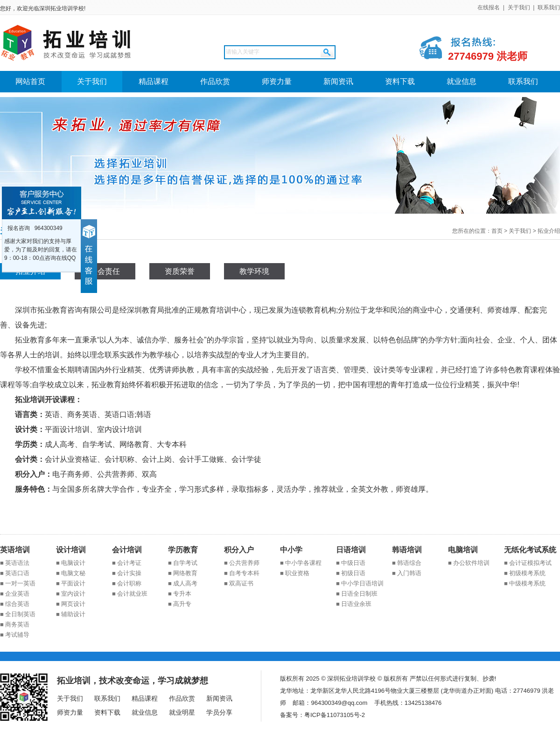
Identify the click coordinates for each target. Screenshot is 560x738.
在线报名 (489, 7)
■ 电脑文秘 (71, 573)
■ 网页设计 (71, 604)
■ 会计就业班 (130, 594)
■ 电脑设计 (71, 563)
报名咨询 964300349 (33, 228)
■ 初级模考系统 (525, 573)
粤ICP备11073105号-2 (335, 715)
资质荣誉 (180, 271)
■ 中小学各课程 (301, 563)
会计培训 (127, 550)
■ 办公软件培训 (469, 563)
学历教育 (183, 550)
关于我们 (519, 7)
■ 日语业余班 (354, 604)
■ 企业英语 (15, 594)
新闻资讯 (338, 81)
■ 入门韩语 (407, 573)
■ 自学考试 (183, 563)
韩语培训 (407, 550)
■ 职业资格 (295, 573)
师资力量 (277, 81)
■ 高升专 (180, 604)
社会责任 (105, 271)
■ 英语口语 (15, 573)
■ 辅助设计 (71, 614)
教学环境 (254, 271)
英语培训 (15, 550)
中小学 (291, 550)
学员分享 (219, 712)
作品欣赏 (215, 81)
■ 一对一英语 (18, 583)
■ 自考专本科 (242, 573)
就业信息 (462, 81)
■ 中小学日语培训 (360, 583)
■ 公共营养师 (242, 563)
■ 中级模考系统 (525, 583)
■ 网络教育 (183, 573)
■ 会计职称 (127, 583)
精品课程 (154, 81)
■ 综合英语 (15, 604)
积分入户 (239, 550)
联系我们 (549, 7)
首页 (497, 231)
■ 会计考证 (127, 563)
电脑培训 (463, 550)
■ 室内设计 (71, 594)
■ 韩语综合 (407, 563)
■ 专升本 (180, 594)
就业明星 (182, 712)
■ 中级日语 (351, 563)
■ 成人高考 (183, 583)
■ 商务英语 (15, 624)
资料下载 (400, 81)
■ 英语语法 (15, 563)
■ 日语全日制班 (357, 594)
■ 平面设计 (71, 583)
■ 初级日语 (351, 573)
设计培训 (71, 550)
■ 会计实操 (127, 573)
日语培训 (351, 550)
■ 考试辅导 (15, 635)
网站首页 (30, 81)
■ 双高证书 (239, 583)
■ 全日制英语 (18, 614)
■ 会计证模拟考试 (528, 563)
